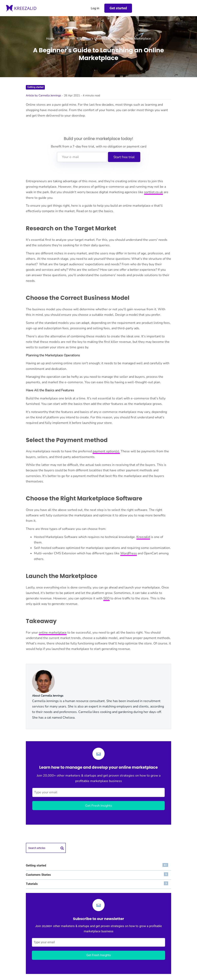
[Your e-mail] (82, 157)
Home (50, 39)
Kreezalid (143, 537)
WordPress (129, 553)
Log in (95, 8)
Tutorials (97, 884)
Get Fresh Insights (99, 806)
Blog (66, 39)
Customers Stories (97, 874)
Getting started (35, 87)
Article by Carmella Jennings (43, 95)
